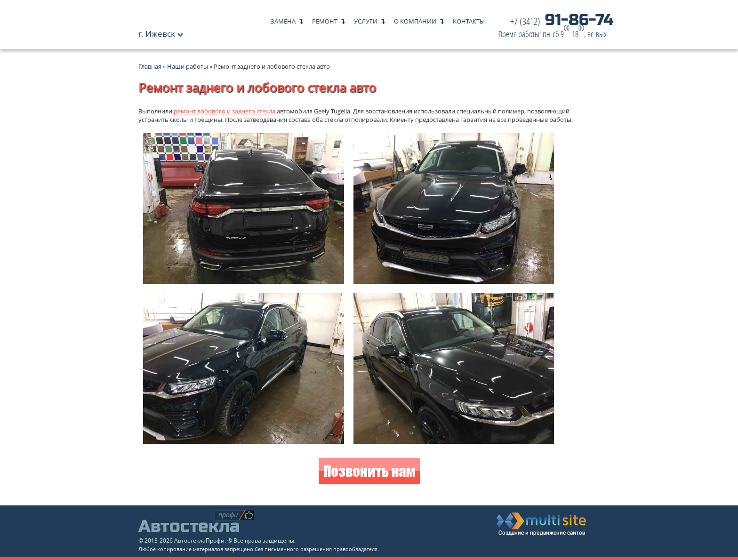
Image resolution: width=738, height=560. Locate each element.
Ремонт (325, 19)
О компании (415, 19)
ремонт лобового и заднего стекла (225, 111)
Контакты (469, 19)
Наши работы (188, 66)
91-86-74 (556, 28)
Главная (150, 66)
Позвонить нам (369, 472)
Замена (283, 19)
